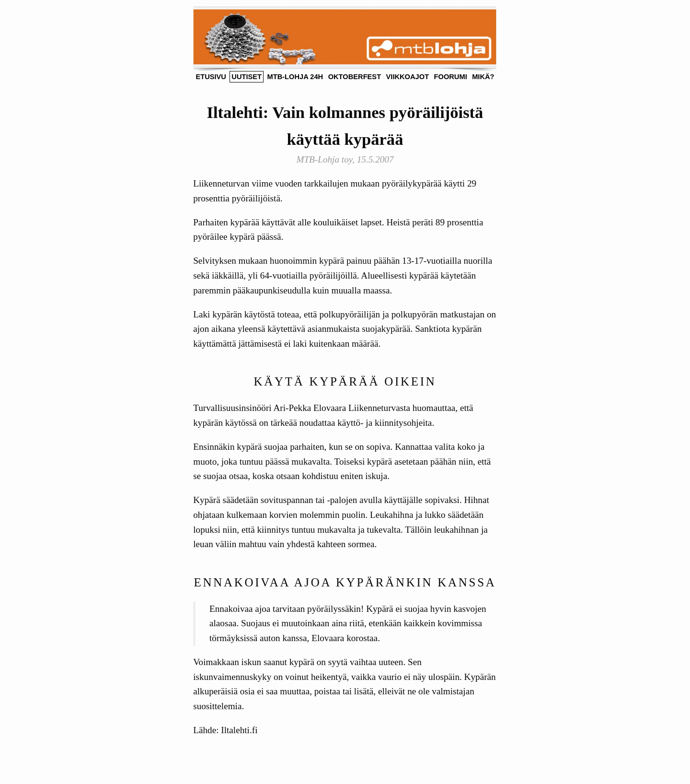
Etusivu (211, 77)
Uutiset (247, 77)
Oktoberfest (355, 77)
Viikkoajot (408, 77)
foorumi (451, 77)
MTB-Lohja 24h (295, 77)
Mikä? (483, 77)
